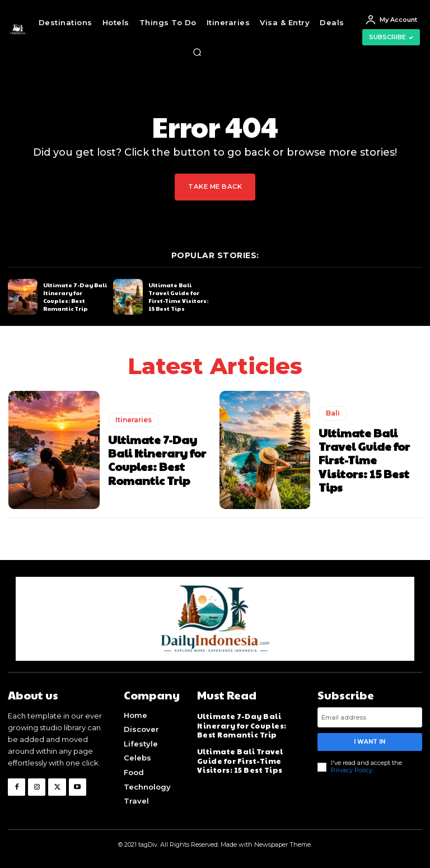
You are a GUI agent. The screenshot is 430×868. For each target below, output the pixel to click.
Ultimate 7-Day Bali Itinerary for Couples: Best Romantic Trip (75, 296)
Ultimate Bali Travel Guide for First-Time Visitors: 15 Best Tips (178, 296)
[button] (197, 52)
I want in (370, 742)
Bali (333, 413)
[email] (370, 717)
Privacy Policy (352, 770)
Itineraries (134, 420)
